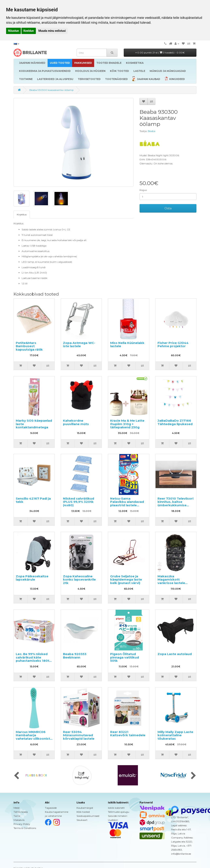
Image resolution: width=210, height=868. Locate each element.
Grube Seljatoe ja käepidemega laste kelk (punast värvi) (126, 580)
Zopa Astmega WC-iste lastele (79, 345)
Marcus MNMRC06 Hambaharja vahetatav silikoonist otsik (33, 737)
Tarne (17, 816)
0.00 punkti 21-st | (160, 53)
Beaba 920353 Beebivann (75, 656)
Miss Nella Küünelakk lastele (127, 345)
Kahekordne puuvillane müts (76, 422)
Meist (17, 808)
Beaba (152, 131)
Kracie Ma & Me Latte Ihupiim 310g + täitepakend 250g (127, 424)
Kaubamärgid (85, 808)
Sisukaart (82, 820)
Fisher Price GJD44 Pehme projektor (173, 345)
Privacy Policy (22, 824)
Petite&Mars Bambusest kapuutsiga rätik (29, 346)
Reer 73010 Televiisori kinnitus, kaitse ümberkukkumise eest (175, 504)
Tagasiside (51, 808)
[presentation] (17, 776)
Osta (168, 208)
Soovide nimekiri (118, 816)
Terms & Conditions (25, 828)
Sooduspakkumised (88, 816)
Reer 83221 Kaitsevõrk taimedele (128, 734)
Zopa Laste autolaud (175, 654)
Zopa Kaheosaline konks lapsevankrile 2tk (79, 580)
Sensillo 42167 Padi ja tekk (33, 500)
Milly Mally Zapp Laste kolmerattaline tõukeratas (175, 735)
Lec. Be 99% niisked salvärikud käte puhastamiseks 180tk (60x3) (34, 659)
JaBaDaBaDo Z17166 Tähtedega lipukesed (175, 422)
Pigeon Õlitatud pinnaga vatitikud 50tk (125, 657)
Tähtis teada (21, 812)
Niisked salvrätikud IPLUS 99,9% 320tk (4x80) (79, 502)
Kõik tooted (83, 812)
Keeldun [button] (29, 31)
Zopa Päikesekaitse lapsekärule (32, 578)
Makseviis (19, 820)
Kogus (143, 190)
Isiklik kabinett (116, 808)
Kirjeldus (22, 214)
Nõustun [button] (13, 31)
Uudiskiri (113, 820)
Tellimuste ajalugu (119, 812)
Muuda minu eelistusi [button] (52, 31)
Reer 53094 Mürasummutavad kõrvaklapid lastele (79, 735)
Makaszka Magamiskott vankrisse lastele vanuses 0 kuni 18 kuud (172, 583)
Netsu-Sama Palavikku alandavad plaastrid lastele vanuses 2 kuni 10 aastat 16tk (127, 505)
